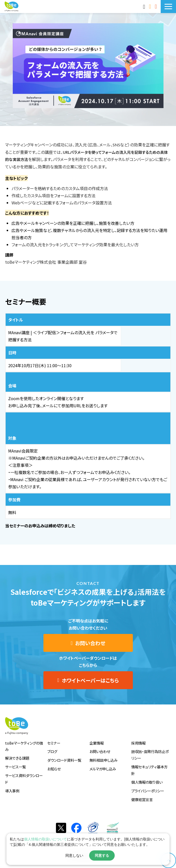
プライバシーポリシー (148, 791)
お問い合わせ (151, 6)
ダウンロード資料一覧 (64, 760)
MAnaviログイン (145, 6)
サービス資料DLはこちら (156, 6)
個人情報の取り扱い (147, 782)
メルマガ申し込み (103, 769)
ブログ (52, 751)
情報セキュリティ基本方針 (149, 770)
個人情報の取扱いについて (45, 839)
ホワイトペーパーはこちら (90, 680)
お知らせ (54, 769)
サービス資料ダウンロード (24, 779)
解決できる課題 (17, 758)
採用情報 (138, 743)
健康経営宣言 (142, 799)
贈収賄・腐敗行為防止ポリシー (150, 755)
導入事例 (12, 791)
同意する (102, 855)
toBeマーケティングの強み (24, 746)
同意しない (74, 855)
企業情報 (97, 743)
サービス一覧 (15, 767)
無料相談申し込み (103, 760)
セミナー (54, 743)
